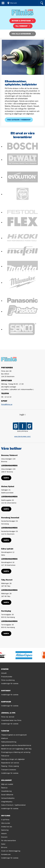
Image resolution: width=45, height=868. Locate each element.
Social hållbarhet (7, 795)
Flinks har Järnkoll (8, 717)
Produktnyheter (7, 677)
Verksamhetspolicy (8, 798)
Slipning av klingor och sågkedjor (13, 759)
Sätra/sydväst (7, 549)
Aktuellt (4, 673)
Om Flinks (6, 816)
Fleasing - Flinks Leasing (10, 766)
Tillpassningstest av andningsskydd (14, 735)
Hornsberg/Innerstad (10, 518)
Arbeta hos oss (7, 827)
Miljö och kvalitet (7, 784)
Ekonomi (4, 837)
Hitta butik (13, 3)
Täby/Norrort (7, 580)
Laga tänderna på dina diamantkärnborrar (16, 745)
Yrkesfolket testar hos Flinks (11, 720)
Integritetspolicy (7, 802)
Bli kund (4, 847)
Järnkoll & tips (8, 713)
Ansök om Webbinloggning (11, 851)
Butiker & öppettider (21, 21)
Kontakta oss (6, 854)
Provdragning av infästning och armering (16, 752)
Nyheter (5, 669)
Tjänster (5, 731)
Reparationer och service (10, 763)
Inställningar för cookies (10, 683)
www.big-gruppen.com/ (22, 436)
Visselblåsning (6, 791)
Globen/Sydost (8, 486)
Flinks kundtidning (8, 680)
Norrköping (6, 611)
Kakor (3, 844)
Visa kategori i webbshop (19, 120)
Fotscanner (5, 756)
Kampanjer (6, 702)
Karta (6, 478)
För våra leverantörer (9, 840)
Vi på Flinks (5, 820)
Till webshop (21, 26)
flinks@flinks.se (7, 404)
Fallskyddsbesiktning (9, 742)
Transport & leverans (9, 770)
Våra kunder (6, 823)
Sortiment (6, 691)
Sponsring (5, 830)
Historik (4, 833)
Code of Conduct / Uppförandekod (13, 805)
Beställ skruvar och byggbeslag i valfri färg (16, 749)
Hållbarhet (6, 780)
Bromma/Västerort (9, 455)
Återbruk (4, 788)
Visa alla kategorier (21, 34)
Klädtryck (5, 738)
